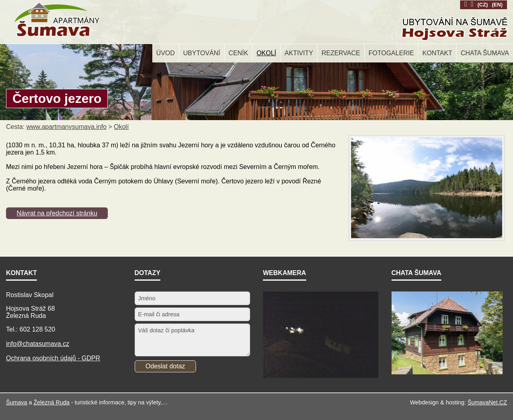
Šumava (17, 402)
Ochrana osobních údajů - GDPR (53, 358)
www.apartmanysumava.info (67, 127)
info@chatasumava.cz (38, 344)
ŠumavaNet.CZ (487, 402)
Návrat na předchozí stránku (57, 213)
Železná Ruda (52, 402)
